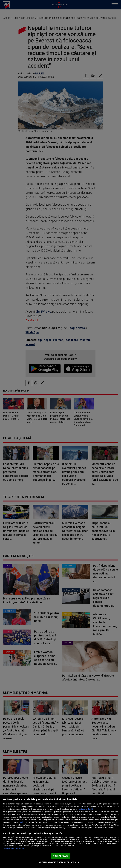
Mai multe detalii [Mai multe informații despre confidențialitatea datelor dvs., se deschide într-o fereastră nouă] (86, 809)
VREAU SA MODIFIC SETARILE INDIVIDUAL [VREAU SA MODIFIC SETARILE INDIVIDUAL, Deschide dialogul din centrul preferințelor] (59, 862)
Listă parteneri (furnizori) (13, 848)
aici (21, 822)
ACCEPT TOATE (60, 856)
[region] (60, 831)
